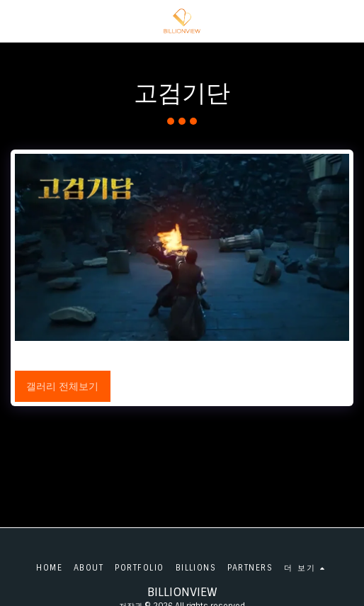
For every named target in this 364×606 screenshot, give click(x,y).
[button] (16, 21)
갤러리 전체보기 (62, 386)
